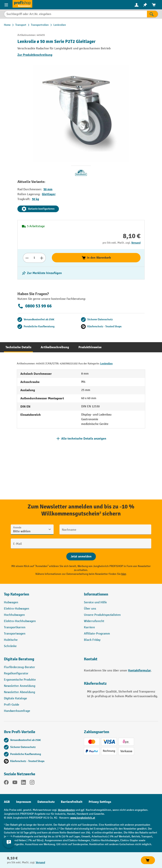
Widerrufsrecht (94, 621)
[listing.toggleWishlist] (42, 273)
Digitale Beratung (19, 659)
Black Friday (92, 640)
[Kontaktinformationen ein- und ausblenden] (9, 842)
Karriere (89, 627)
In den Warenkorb (96, 258)
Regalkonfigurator (16, 673)
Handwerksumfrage (17, 711)
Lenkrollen (106, 364)
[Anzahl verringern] (27, 258)
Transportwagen (15, 634)
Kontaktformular (139, 670)
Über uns (90, 609)
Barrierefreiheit (72, 802)
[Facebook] (6, 783)
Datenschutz (46, 802)
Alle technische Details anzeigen (84, 439)
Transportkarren (15, 627)
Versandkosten (66, 810)
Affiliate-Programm (97, 634)
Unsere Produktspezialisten (102, 615)
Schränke (10, 646)
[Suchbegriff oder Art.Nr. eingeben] (75, 14)
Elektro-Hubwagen (17, 609)
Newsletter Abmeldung (19, 692)
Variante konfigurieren (38, 209)
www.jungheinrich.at (83, 818)
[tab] (18, 347)
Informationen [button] (96, 594)
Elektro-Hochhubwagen (20, 621)
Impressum (24, 802)
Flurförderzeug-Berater (19, 667)
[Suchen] (153, 14)
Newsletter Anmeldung (20, 686)
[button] (41, 661)
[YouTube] (15, 783)
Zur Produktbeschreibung (35, 55)
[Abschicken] (81, 556)
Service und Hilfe (95, 602)
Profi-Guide (12, 705)
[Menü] (6, 5)
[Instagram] (32, 783)
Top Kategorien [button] (17, 594)
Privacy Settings (100, 802)
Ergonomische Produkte (20, 680)
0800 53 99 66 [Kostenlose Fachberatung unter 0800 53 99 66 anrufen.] (35, 306)
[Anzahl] (34, 258)
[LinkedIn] (23, 783)
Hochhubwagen (14, 615)
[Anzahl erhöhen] (42, 258)
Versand (136, 243)
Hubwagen (11, 602)
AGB (7, 802)
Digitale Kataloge (15, 698)
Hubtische (11, 640)
